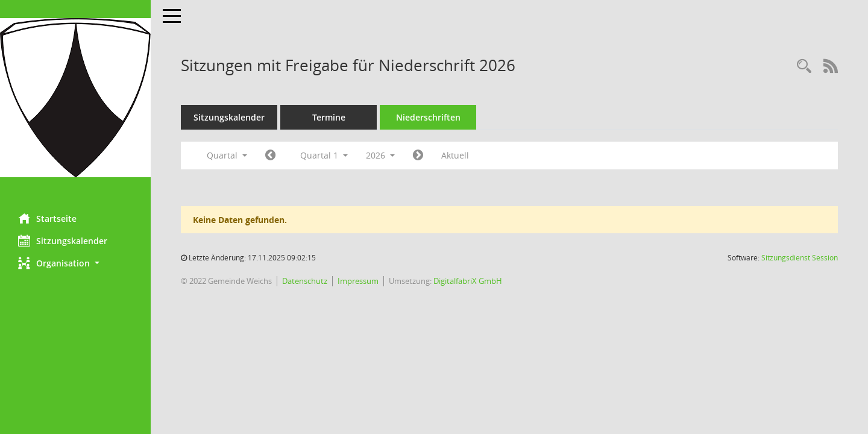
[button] (75, 263)
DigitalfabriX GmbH (468, 281)
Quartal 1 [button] (324, 155)
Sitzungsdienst (800, 258)
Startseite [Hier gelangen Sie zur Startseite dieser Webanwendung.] (47, 218)
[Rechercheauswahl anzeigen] (804, 67)
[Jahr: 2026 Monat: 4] (418, 156)
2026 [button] (380, 155)
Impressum (358, 281)
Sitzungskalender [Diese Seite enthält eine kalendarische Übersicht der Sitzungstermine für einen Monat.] (63, 241)
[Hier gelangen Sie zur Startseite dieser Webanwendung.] (75, 98)
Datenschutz (305, 281)
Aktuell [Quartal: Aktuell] (455, 155)
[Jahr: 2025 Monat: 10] (270, 156)
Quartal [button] (227, 155)
